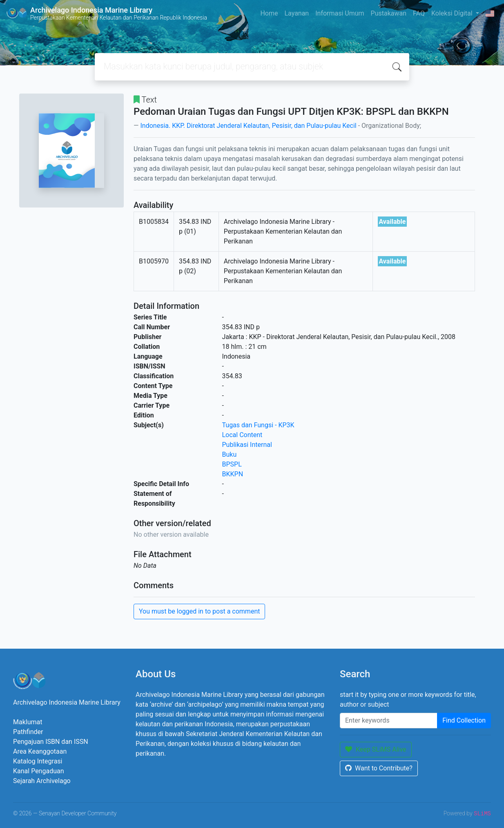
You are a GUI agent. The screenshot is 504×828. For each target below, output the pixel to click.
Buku (230, 454)
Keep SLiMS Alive (376, 749)
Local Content (242, 435)
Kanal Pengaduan (39, 771)
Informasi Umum (340, 13)
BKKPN (233, 474)
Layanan (297, 13)
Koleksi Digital (453, 13)
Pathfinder (28, 732)
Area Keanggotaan (40, 751)
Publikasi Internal (247, 445)
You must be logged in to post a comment (199, 611)
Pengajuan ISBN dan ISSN (51, 742)
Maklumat (28, 722)
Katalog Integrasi (38, 761)
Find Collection (464, 720)
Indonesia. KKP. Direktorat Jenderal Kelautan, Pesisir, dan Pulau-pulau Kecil (248, 126)
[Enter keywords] (389, 721)
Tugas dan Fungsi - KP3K (258, 425)
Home (269, 13)
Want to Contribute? (379, 768)
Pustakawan (389, 13)
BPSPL (232, 464)
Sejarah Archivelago (42, 781)
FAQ (419, 13)
